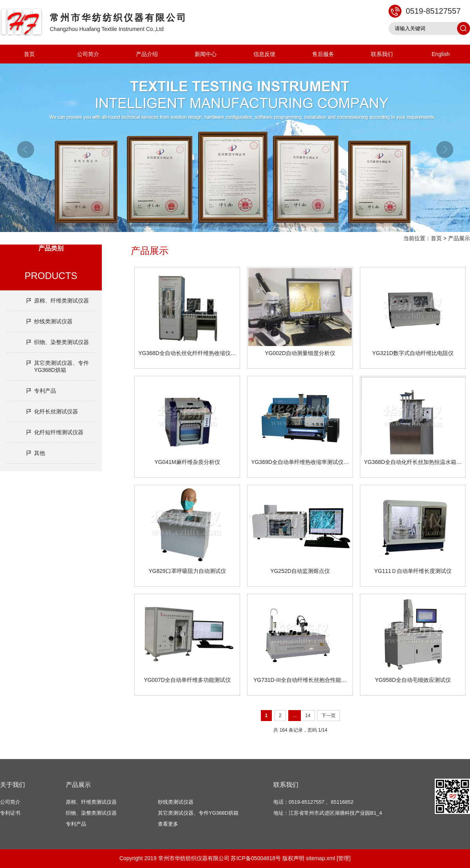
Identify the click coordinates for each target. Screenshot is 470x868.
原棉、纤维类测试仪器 (61, 301)
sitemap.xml (321, 858)
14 (308, 716)
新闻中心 (206, 54)
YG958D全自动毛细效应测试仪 (413, 680)
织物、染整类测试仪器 (61, 342)
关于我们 (13, 785)
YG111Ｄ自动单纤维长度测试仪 (413, 571)
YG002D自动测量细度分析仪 (300, 353)
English (441, 54)
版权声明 (293, 858)
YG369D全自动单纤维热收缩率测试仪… (300, 462)
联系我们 (382, 54)
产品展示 (459, 238)
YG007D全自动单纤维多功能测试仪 (187, 680)
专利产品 (45, 391)
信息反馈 (264, 54)
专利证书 (10, 813)
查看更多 (168, 824)
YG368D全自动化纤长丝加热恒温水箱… (413, 462)
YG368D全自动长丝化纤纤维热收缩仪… (187, 353)
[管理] (343, 858)
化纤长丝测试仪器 (56, 411)
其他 (40, 453)
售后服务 (323, 54)
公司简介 (88, 54)
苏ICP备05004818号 (256, 858)
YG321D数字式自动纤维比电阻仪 (413, 353)
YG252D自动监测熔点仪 (300, 571)
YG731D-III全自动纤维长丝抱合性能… (300, 680)
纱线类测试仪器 (53, 321)
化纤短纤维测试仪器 (59, 432)
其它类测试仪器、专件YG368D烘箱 (61, 366)
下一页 (329, 716)
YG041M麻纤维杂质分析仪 (187, 462)
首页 (29, 54)
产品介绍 (147, 54)
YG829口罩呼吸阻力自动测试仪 (187, 571)
